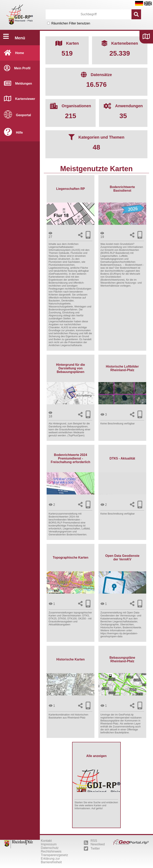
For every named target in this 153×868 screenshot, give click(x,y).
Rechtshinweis (51, 851)
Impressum (49, 844)
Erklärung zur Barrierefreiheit (51, 860)
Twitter (92, 849)
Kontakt (46, 841)
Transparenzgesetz (54, 855)
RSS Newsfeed (94, 842)
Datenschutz (50, 848)
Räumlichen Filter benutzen (71, 23)
